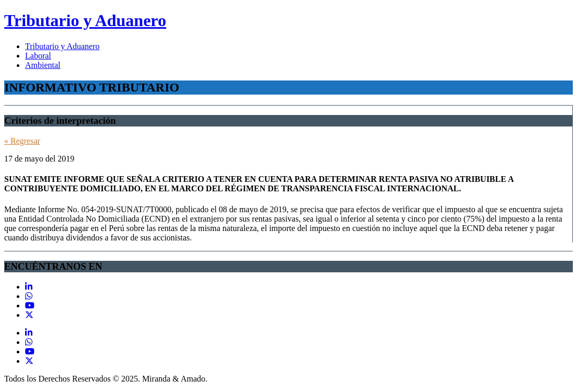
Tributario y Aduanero (85, 20)
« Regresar (22, 141)
